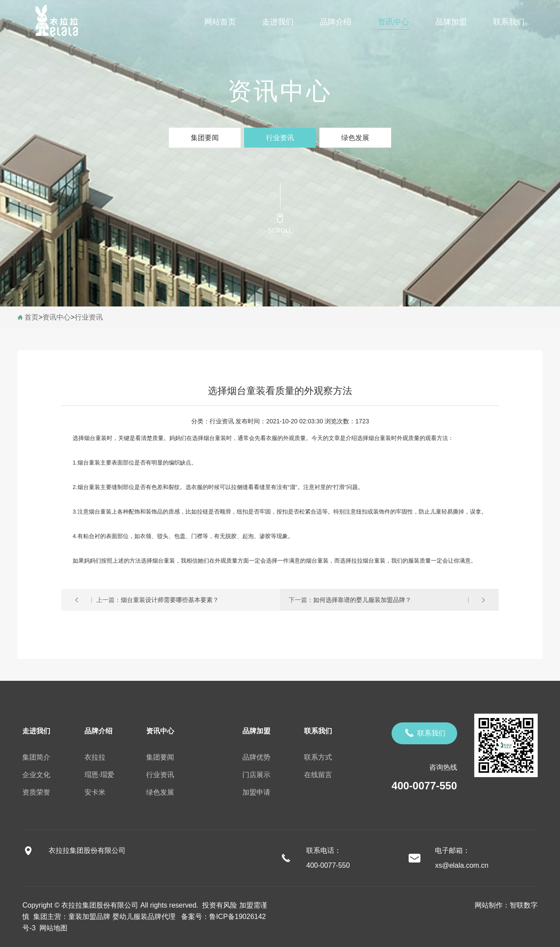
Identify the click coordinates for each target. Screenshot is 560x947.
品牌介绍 (336, 22)
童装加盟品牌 (89, 917)
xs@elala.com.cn (462, 865)
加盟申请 (256, 792)
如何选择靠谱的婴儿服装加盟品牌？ (362, 600)
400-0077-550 (424, 786)
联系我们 (509, 22)
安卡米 (95, 792)
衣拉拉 (95, 757)
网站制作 (489, 905)
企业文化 (36, 775)
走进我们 (278, 22)
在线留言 (318, 775)
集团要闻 (205, 138)
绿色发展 (355, 138)
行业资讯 (280, 138)
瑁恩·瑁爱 (99, 775)
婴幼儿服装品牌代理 (144, 917)
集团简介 (36, 757)
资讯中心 (393, 22)
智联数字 (524, 905)
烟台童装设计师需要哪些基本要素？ (170, 600)
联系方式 (318, 757)
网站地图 (51, 928)
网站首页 (220, 22)
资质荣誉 (36, 792)
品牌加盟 (451, 22)
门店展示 (256, 775)
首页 (31, 317)
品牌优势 (256, 757)
